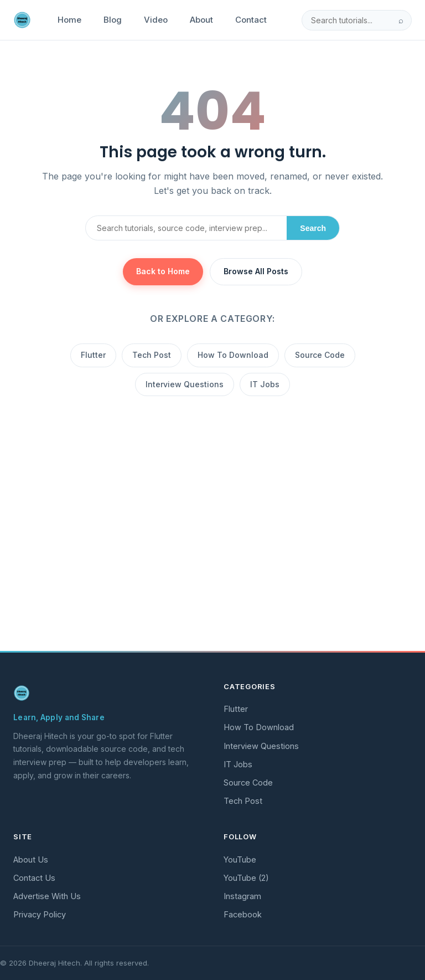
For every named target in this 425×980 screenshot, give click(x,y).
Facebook (243, 914)
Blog (113, 20)
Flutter (93, 355)
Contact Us (34, 878)
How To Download (233, 355)
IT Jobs (265, 384)
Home (69, 20)
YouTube (240, 860)
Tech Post (152, 355)
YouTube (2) (246, 878)
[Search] (346, 20)
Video (156, 20)
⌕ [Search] (401, 20)
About (201, 20)
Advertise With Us (47, 896)
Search (313, 228)
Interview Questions (185, 384)
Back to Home (163, 271)
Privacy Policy (40, 914)
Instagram (242, 896)
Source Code (320, 355)
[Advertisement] (212, 560)
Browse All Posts (256, 271)
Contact (251, 20)
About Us (31, 860)
